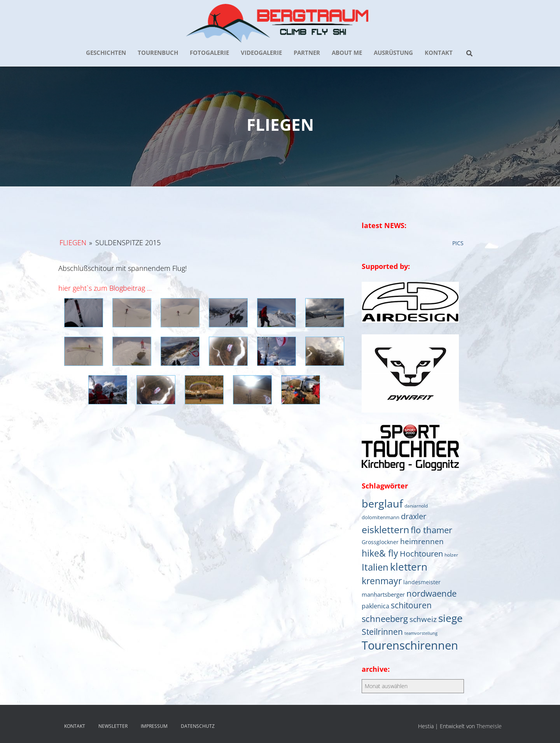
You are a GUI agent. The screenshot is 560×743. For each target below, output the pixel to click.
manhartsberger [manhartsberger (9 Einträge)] (383, 594)
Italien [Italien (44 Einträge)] (375, 567)
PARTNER (307, 53)
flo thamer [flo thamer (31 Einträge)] (431, 530)
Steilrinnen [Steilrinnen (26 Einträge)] (382, 631)
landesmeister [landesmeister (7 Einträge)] (422, 582)
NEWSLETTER (113, 726)
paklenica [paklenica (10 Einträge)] (375, 606)
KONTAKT (439, 53)
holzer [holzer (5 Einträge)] (451, 555)
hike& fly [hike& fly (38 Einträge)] (380, 553)
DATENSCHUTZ (198, 726)
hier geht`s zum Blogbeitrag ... (105, 288)
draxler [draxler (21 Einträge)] (414, 516)
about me (347, 53)
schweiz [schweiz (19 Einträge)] (423, 619)
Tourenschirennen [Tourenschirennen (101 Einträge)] (410, 645)
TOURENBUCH (158, 53)
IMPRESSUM (154, 726)
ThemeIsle (489, 726)
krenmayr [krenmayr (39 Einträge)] (382, 581)
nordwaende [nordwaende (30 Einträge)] (431, 593)
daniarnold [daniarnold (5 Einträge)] (416, 506)
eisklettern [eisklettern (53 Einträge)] (385, 529)
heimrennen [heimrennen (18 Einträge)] (422, 541)
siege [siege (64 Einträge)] (451, 618)
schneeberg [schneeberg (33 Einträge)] (385, 619)
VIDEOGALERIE (261, 53)
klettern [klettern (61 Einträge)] (409, 567)
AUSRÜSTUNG (393, 53)
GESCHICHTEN (106, 53)
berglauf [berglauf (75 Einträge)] (382, 503)
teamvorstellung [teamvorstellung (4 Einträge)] (421, 633)
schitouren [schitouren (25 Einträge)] (411, 605)
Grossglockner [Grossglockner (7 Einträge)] (380, 542)
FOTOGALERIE (209, 53)
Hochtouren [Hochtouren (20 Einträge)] (421, 554)
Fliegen (73, 242)
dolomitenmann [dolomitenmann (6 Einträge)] (381, 517)
